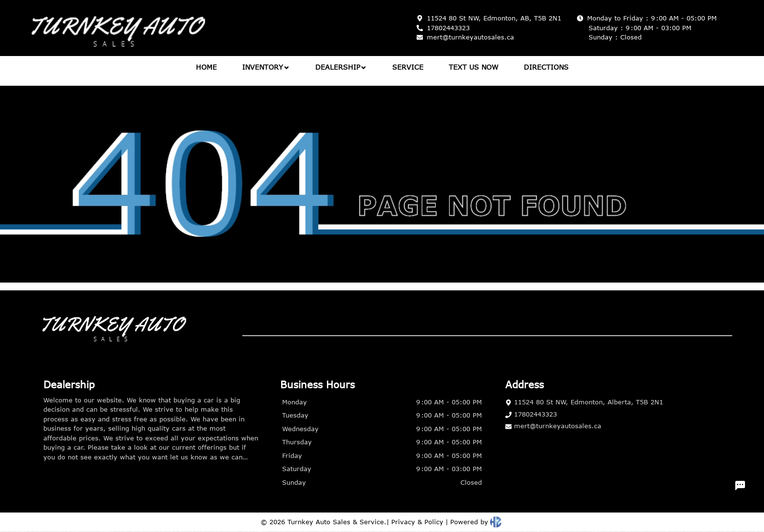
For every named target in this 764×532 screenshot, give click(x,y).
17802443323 (531, 414)
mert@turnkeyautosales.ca (553, 426)
